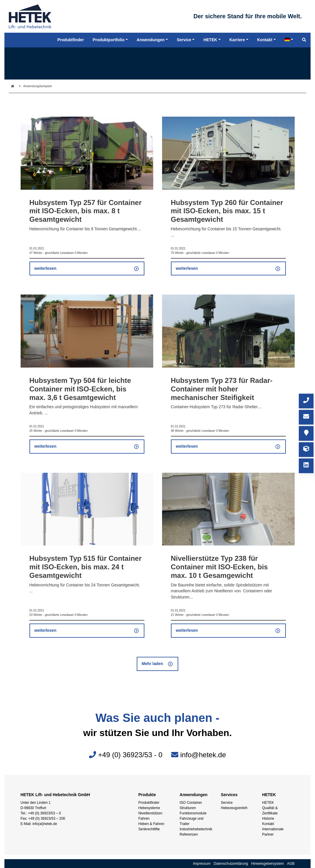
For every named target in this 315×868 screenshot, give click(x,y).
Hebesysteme (149, 808)
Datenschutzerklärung (231, 864)
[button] (13, 855)
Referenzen (189, 834)
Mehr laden (152, 664)
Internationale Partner (273, 832)
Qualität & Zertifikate (270, 811)
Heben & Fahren (151, 824)
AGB (291, 864)
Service (227, 803)
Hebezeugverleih (234, 808)
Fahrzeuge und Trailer (192, 821)
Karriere (237, 43)
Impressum (202, 864)
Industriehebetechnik (196, 829)
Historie (268, 819)
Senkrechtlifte (149, 829)
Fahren (144, 819)
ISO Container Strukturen (191, 805)
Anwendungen (151, 43)
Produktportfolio (109, 43)
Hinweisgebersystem (268, 864)
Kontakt (268, 824)
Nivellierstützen (150, 813)
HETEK (268, 803)
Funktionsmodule (193, 813)
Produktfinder (149, 803)
